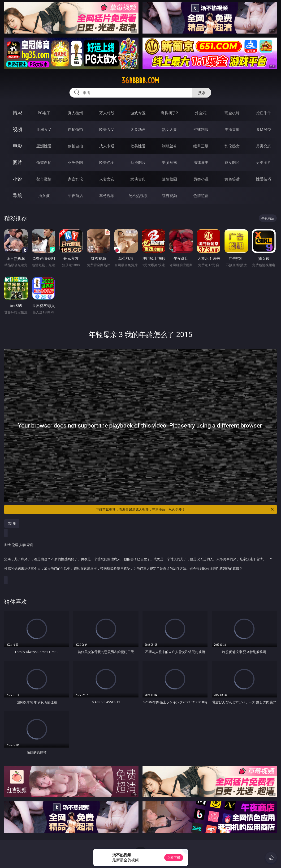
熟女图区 (232, 162)
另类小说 (201, 179)
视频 (17, 129)
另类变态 (264, 146)
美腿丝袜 (169, 162)
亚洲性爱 (44, 146)
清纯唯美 (201, 162)
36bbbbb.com (140, 81)
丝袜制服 (201, 129)
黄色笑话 (232, 179)
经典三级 (201, 146)
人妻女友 (107, 179)
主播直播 (232, 129)
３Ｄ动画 (138, 129)
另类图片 (264, 162)
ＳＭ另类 (264, 129)
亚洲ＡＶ (44, 129)
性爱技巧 (264, 179)
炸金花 (201, 113)
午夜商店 (75, 196)
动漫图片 (138, 162)
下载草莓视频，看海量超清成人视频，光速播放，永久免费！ (185, 509)
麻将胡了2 (169, 113)
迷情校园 (169, 179)
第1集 (12, 524)
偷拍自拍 (75, 146)
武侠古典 (138, 179)
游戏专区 (138, 113)
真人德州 (75, 113)
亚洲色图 (75, 162)
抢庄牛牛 (264, 113)
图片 (17, 162)
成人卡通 (107, 146)
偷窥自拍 (44, 162)
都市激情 (44, 179)
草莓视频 (107, 196)
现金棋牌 (232, 113)
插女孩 (44, 196)
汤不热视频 (138, 196)
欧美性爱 (138, 146)
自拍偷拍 (75, 129)
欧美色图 (107, 162)
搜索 (202, 93)
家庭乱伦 (75, 179)
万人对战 (107, 113)
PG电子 (44, 113)
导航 (17, 195)
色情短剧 (201, 196)
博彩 (17, 113)
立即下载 (174, 857)
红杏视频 (169, 196)
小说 (17, 179)
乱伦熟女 (232, 146)
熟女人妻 (169, 129)
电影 (17, 146)
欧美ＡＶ (107, 129)
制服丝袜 (169, 146)
